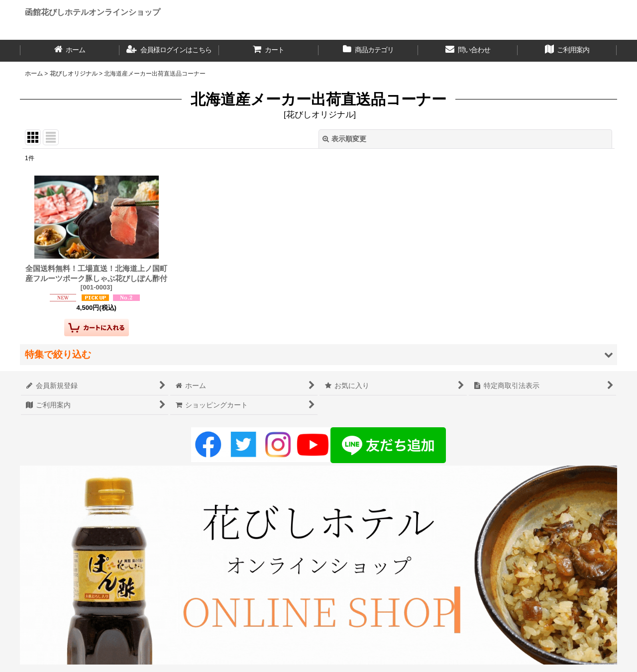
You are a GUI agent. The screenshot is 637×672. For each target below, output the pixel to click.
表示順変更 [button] (344, 139)
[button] (318, 354)
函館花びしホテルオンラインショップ (93, 12)
